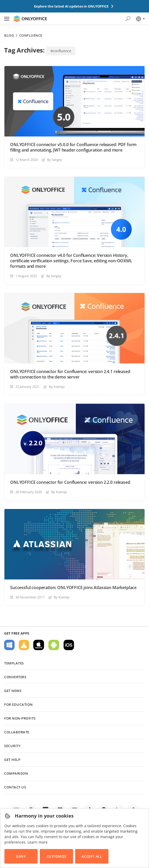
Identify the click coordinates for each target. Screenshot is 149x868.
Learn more (38, 842)
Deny (21, 856)
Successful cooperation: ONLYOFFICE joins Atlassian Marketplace (73, 588)
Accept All (92, 856)
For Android (54, 645)
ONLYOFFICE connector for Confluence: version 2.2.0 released (70, 482)
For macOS (39, 645)
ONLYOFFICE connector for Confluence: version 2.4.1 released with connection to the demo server (70, 374)
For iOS (69, 645)
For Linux (24, 645)
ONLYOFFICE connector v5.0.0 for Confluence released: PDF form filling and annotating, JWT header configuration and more (73, 147)
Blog (9, 35)
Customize (57, 856)
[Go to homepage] (30, 19)
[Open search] (128, 19)
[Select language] (140, 19)
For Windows (9, 645)
